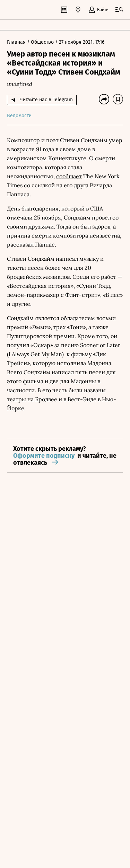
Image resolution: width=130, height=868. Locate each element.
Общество (43, 42)
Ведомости (19, 116)
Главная (17, 42)
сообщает (69, 176)
